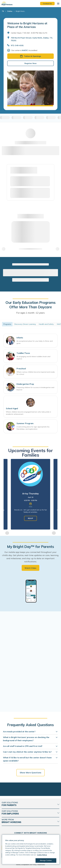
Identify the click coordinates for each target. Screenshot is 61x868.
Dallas (10, 11)
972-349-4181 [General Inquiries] (17, 45)
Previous (7, 533)
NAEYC (25, 50)
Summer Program (25, 423)
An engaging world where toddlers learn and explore (33, 358)
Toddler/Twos (23, 353)
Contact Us (47, 3)
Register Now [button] (30, 63)
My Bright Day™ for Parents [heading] (30, 547)
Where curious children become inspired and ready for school (36, 373)
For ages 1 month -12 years (30, 313)
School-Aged (12, 408)
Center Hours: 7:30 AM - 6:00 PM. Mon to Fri (29, 33)
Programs (7, 324)
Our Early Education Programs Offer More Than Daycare (30, 305)
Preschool (21, 369)
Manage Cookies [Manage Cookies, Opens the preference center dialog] (46, 860)
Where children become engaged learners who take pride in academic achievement (28, 413)
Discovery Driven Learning (25, 324)
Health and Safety (46, 324)
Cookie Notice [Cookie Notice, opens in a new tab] (42, 855)
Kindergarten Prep (25, 384)
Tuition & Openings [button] (31, 56)
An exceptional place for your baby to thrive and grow (35, 342)
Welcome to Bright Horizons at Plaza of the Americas (27, 25)
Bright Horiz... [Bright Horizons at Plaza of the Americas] (21, 11)
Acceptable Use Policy (29, 865)
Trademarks (41, 865)
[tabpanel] (30, 494)
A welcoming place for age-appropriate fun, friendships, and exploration (33, 428)
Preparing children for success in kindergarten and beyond (35, 389)
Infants (20, 338)
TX (3, 11)
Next (54, 533)
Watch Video (30, 568)
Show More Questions (30, 773)
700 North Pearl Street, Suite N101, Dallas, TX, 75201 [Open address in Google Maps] (32, 39)
